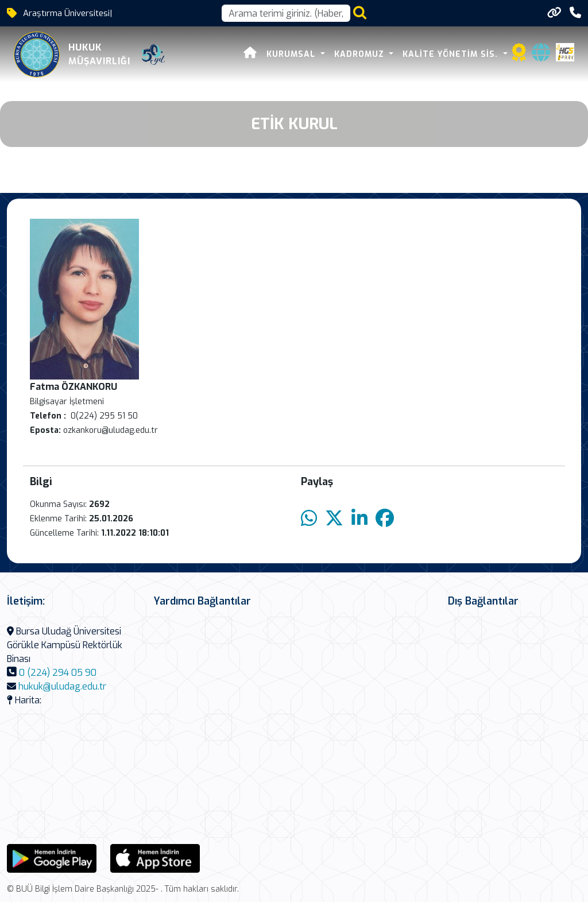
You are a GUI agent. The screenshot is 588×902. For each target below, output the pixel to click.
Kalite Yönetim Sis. (452, 54)
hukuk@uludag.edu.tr (62, 686)
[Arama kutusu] (286, 13)
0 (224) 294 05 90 (58, 673)
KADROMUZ (361, 54)
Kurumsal (292, 54)
